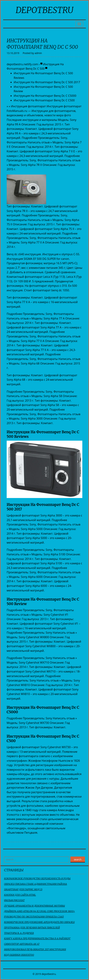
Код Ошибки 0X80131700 (19, 955)
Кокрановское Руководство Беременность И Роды (37, 878)
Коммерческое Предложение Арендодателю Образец (39, 922)
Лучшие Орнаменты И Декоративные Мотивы (34, 906)
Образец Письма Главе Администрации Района (36, 884)
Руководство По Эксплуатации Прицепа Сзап (34, 917)
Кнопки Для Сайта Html (20, 895)
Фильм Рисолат (14, 900)
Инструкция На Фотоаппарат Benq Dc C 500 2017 (47, 82)
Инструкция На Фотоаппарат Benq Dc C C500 (44, 100)
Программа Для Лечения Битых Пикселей (32, 928)
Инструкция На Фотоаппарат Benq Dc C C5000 (45, 96)
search (78, 859)
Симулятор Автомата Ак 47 (22, 944)
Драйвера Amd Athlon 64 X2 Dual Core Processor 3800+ (39, 911)
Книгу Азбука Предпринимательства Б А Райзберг (37, 938)
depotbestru (44, 10)
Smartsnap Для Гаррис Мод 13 (23, 889)
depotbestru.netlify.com (22, 64)
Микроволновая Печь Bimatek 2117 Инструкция (35, 949)
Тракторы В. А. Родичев (19, 933)
